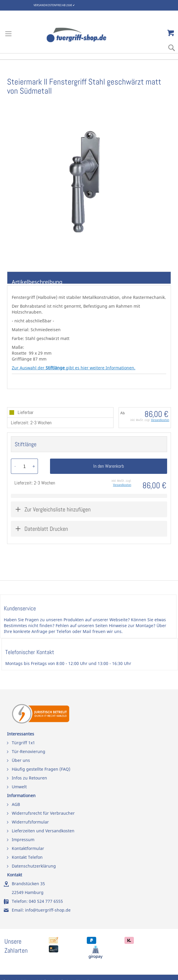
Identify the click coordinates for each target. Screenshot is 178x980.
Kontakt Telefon (27, 857)
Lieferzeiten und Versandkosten (43, 831)
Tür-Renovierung (29, 751)
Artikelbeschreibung (37, 281)
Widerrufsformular (30, 822)
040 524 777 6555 (46, 901)
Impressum (23, 840)
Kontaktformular (28, 848)
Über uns (21, 760)
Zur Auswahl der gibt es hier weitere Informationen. (74, 368)
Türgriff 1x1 (23, 743)
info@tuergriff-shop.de (48, 910)
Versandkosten (160, 420)
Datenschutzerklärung (34, 866)
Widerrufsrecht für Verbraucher (43, 813)
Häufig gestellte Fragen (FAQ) (41, 769)
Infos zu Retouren (29, 778)
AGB (16, 804)
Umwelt (19, 787)
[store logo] (83, 35)
